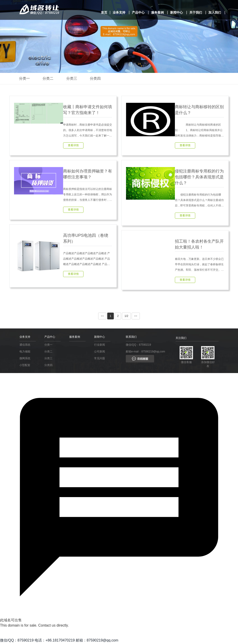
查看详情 (73, 146)
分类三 (74, 78)
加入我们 (215, 12)
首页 (104, 12)
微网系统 (25, 359)
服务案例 (157, 12)
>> (136, 317)
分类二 (49, 78)
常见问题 (100, 359)
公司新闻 (100, 352)
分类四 (98, 78)
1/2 (126, 317)
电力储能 (25, 352)
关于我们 (196, 12)
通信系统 (25, 346)
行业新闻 (100, 346)
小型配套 (25, 366)
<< (102, 317)
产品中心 (138, 12)
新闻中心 (176, 12)
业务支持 (119, 12)
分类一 (25, 78)
